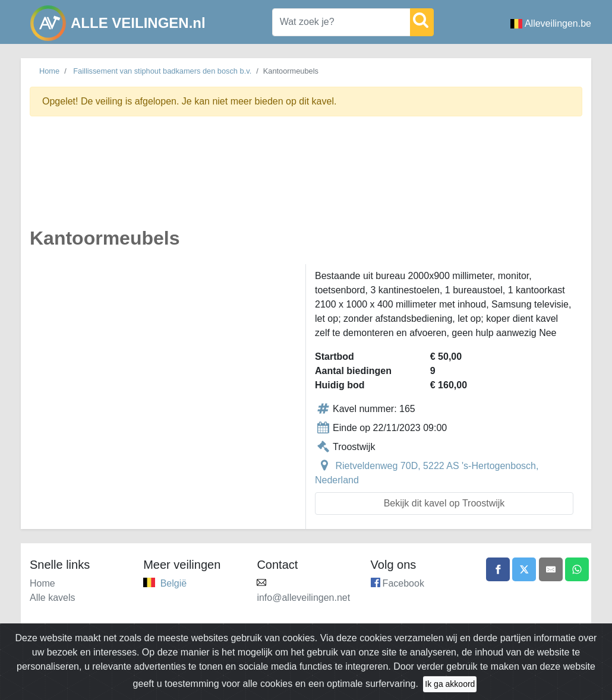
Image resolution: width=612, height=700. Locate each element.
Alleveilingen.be (551, 23)
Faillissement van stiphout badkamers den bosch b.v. (162, 71)
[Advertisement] (306, 179)
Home (49, 71)
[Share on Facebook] (498, 569)
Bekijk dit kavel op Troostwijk (444, 503)
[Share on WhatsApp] (577, 569)
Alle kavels (52, 598)
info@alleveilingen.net (303, 598)
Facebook (403, 583)
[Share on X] (524, 569)
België (173, 583)
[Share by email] (551, 569)
